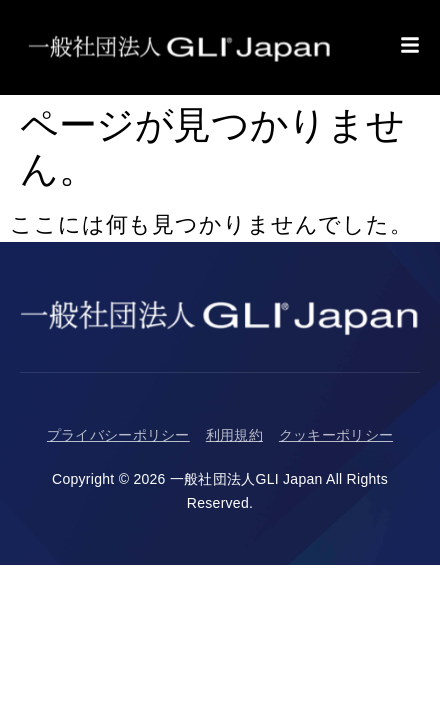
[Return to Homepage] (180, 47)
